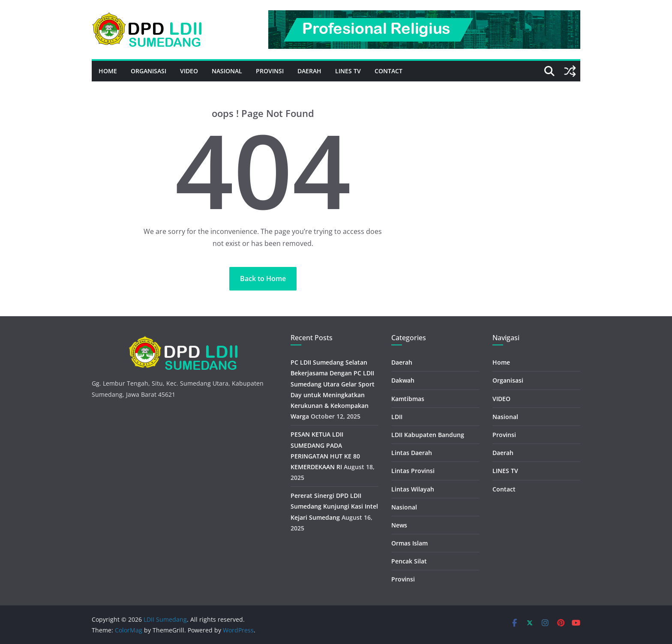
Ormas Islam (409, 543)
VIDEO (189, 71)
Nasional (227, 71)
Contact (388, 71)
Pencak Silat (409, 561)
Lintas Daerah (412, 453)
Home (108, 71)
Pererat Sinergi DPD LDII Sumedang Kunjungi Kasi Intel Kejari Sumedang (334, 506)
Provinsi (270, 71)
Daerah (309, 71)
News (399, 525)
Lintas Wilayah (413, 489)
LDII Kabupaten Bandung (428, 435)
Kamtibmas (408, 399)
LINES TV (348, 71)
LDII (397, 417)
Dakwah (403, 380)
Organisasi (148, 71)
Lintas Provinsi (413, 471)
